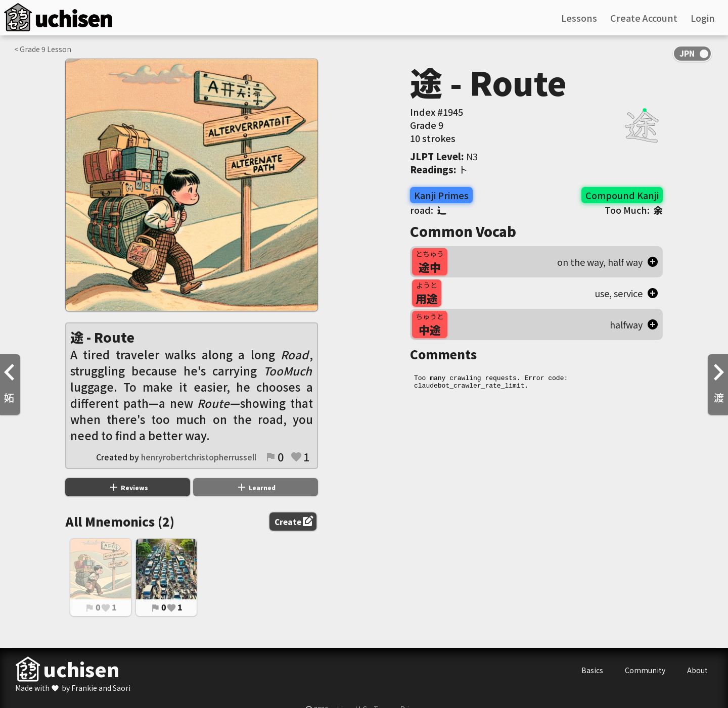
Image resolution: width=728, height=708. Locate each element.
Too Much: (634, 210)
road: (428, 210)
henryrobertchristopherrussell (199, 457)
